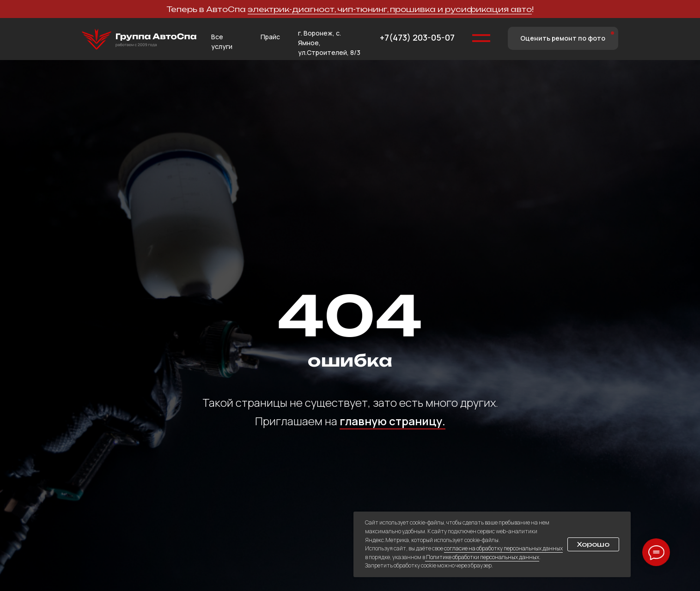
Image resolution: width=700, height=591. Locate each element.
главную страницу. (393, 421)
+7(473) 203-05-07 (417, 37)
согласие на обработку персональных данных (503, 548)
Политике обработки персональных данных (482, 557)
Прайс (270, 37)
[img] (139, 39)
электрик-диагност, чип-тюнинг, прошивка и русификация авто (390, 9)
